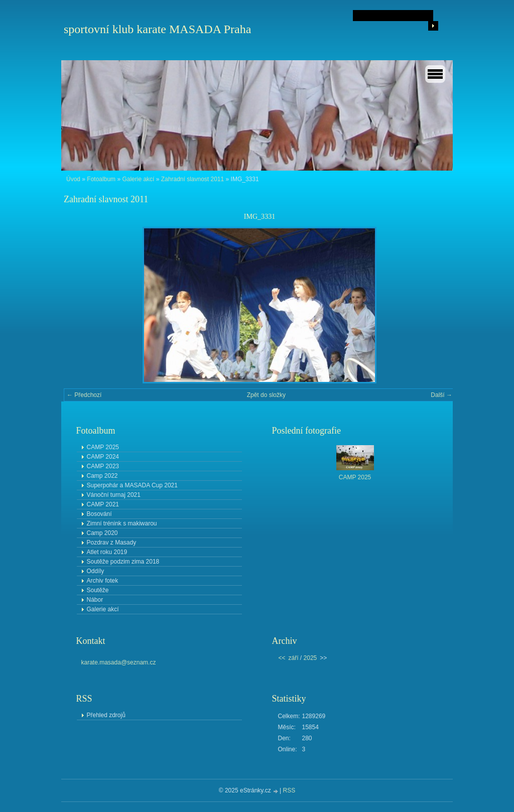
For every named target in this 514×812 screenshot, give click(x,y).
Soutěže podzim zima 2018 (123, 562)
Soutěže (98, 590)
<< (282, 658)
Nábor (95, 600)
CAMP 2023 (103, 466)
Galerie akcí (138, 179)
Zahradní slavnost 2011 (192, 179)
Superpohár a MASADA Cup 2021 (132, 485)
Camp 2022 (102, 476)
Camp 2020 (102, 533)
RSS (289, 790)
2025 (310, 658)
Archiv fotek (103, 581)
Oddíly (96, 571)
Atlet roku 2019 (107, 552)
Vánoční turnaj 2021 (114, 495)
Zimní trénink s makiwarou (122, 523)
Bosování (99, 514)
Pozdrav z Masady (112, 543)
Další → (441, 395)
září (294, 658)
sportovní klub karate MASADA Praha (157, 29)
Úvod (73, 179)
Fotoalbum (101, 179)
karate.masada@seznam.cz (119, 662)
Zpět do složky (266, 395)
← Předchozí (84, 395)
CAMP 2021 (103, 504)
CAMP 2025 (103, 447)
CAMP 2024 (103, 457)
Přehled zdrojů (106, 715)
